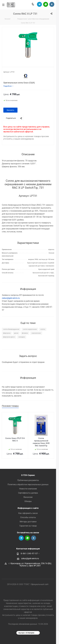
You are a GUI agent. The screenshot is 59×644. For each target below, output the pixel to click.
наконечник (36, 333)
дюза (16, 333)
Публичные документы (28, 480)
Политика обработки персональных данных (28, 484)
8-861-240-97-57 (29, 554)
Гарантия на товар (28, 526)
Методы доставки (28, 522)
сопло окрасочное (30, 329)
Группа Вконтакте (52, 4)
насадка (22, 337)
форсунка (7, 333)
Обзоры (28, 501)
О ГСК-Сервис (28, 475)
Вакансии (28, 497)
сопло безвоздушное (11, 329)
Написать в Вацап (46, 4)
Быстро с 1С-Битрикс (27, 633)
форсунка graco (9, 337)
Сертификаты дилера (28, 493)
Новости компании (28, 489)
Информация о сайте (28, 508)
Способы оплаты (28, 517)
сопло (43, 329)
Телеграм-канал (39, 4)
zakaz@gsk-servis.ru (11, 298)
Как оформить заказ (28, 513)
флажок (25, 333)
